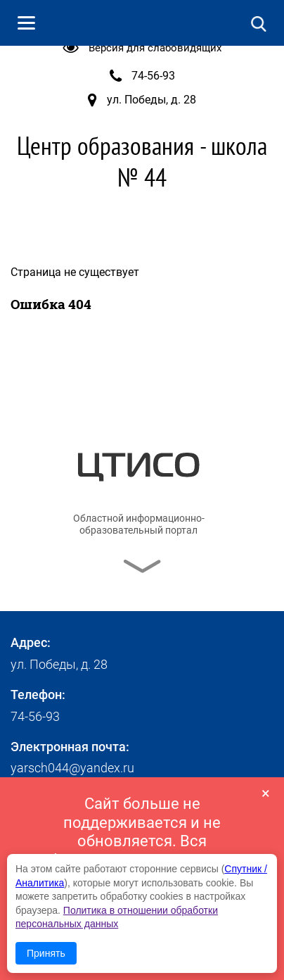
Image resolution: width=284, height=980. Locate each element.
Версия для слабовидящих (155, 48)
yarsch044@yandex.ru (72, 768)
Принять (46, 953)
